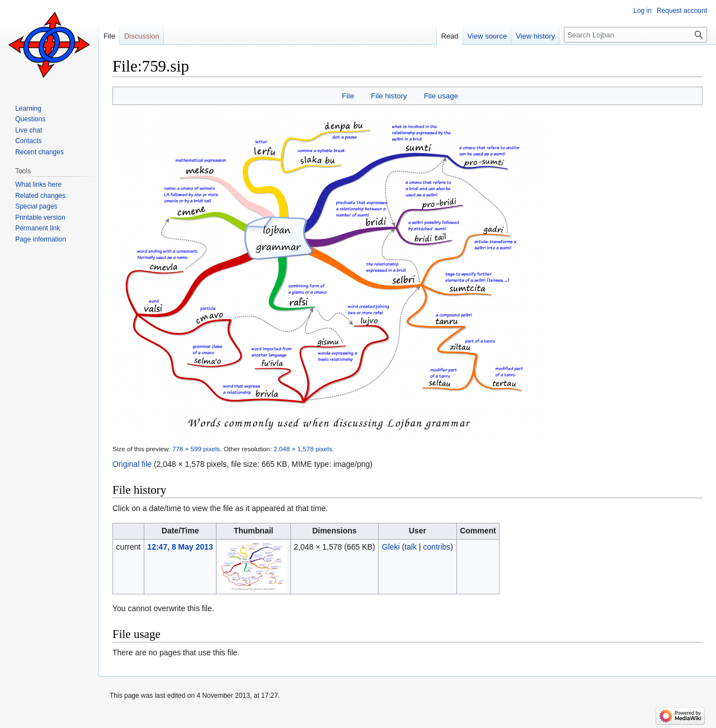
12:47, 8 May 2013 (180, 547)
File (348, 96)
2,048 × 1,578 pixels (303, 449)
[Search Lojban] (635, 35)
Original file (132, 464)
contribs (437, 547)
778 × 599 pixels (196, 449)
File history (389, 96)
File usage (441, 96)
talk (411, 547)
